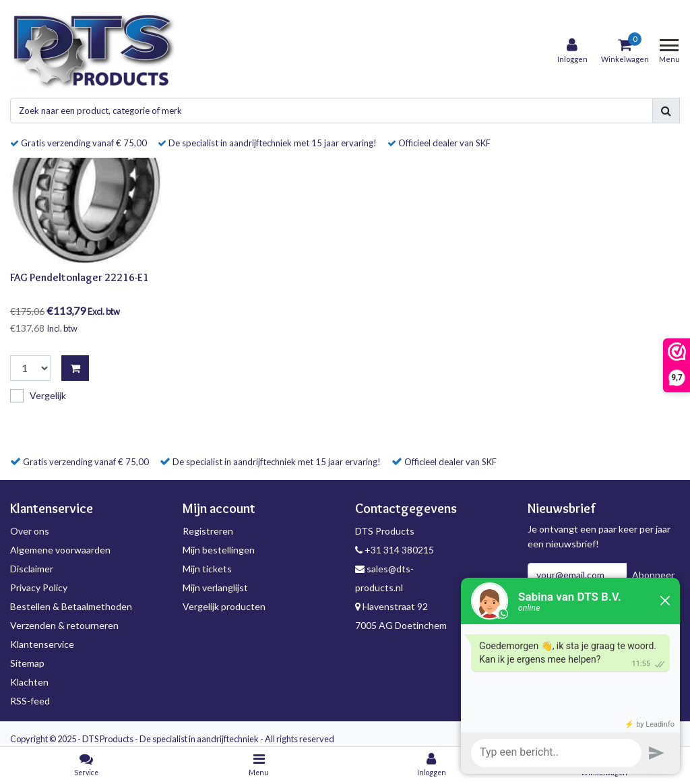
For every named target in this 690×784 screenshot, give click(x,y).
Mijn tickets (207, 569)
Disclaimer (32, 569)
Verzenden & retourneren (64, 625)
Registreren (208, 531)
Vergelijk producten (224, 606)
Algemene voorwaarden (60, 550)
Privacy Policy (39, 587)
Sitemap (27, 663)
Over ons (30, 531)
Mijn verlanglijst (215, 587)
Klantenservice (42, 644)
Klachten (29, 682)
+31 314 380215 (395, 550)
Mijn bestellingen (219, 550)
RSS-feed (30, 701)
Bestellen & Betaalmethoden (71, 606)
